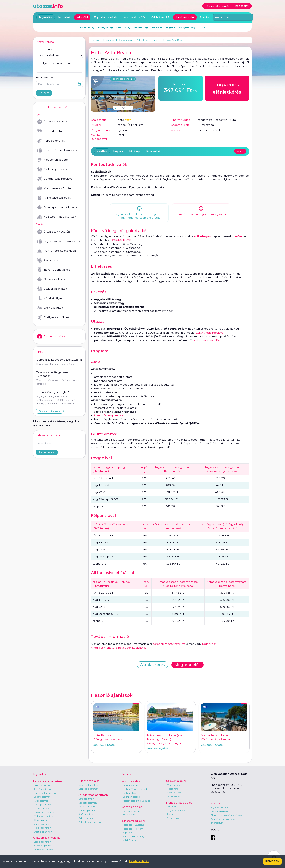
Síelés (205, 17)
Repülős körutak (51, 141)
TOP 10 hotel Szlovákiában (57, 251)
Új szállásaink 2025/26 (54, 232)
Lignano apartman (44, 850)
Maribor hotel (174, 785)
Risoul (170, 814)
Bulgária (170, 27)
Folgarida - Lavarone (133, 825)
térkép (135, 151)
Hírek (39, 352)
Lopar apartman (42, 797)
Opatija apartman (43, 832)
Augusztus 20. (134, 17)
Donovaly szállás (131, 811)
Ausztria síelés (131, 781)
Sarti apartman (86, 799)
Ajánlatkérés (152, 665)
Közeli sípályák (50, 298)
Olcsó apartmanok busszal (57, 207)
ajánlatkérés (227, 88)
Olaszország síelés (134, 821)
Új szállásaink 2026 (52, 122)
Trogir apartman (43, 828)
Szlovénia (157, 27)
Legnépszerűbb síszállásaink (59, 241)
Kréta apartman (87, 807)
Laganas (157, 40)
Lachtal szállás (130, 785)
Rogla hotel (173, 789)
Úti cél (57, 63)
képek (118, 151)
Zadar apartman (43, 824)
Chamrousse (173, 818)
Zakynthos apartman (90, 822)
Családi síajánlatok (52, 289)
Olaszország (123, 27)
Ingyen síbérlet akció (54, 270)
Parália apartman (87, 811)
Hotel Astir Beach (175, 40)
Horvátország (87, 27)
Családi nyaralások (52, 169)
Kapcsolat (216, 804)
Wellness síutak (50, 308)
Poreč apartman (42, 789)
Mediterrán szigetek (53, 160)
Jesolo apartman (43, 842)
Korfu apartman (87, 814)
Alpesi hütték (49, 260)
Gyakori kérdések (220, 811)
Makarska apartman (45, 816)
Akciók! (82, 17)
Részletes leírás (139, 861)
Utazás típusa (44, 49)
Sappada (127, 833)
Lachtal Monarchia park (135, 789)
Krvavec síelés (174, 793)
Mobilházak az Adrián (54, 188)
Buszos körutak (50, 131)
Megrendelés (188, 665)
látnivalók (153, 151)
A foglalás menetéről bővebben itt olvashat (119, 648)
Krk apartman (41, 801)
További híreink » (50, 411)
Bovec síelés (173, 796)
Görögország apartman (93, 795)
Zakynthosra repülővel (210, 333)
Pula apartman (42, 809)
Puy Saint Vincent (177, 811)
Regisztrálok (47, 452)
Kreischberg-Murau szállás (136, 801)
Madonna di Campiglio (135, 836)
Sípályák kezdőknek (53, 317)
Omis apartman (42, 820)
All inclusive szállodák (54, 198)
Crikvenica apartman (45, 812)
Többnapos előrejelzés (123, 79)
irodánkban (209, 644)
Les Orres (172, 807)
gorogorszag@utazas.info (169, 644)
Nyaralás (110, 40)
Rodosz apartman (88, 803)
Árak (240, 151)
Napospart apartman (89, 785)
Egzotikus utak (105, 17)
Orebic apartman (43, 785)
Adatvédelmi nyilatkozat (223, 819)
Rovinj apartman (43, 805)
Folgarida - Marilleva (133, 829)
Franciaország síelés (179, 803)
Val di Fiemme (130, 840)
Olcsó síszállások (51, 279)
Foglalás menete (219, 807)
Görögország (125, 40)
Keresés (44, 93)
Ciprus (202, 27)
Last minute (185, 17)
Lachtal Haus (130, 793)
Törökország (141, 27)
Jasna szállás (129, 815)
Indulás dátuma (45, 78)
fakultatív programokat (109, 415)
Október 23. (161, 17)
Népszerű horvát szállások (57, 150)
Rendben (272, 861)
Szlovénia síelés (176, 781)
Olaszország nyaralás (47, 838)
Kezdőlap (96, 40)
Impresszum (217, 823)
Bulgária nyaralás (88, 781)
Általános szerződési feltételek (226, 815)
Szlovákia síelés (132, 807)
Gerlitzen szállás (131, 797)
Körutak (65, 17)
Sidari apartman (87, 818)
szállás (102, 151)
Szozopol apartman (88, 789)
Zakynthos (142, 40)
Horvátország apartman (49, 781)
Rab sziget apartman (45, 793)
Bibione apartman (44, 846)
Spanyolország (187, 27)
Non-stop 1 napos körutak (57, 217)
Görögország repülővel (55, 179)
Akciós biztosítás (51, 336)
